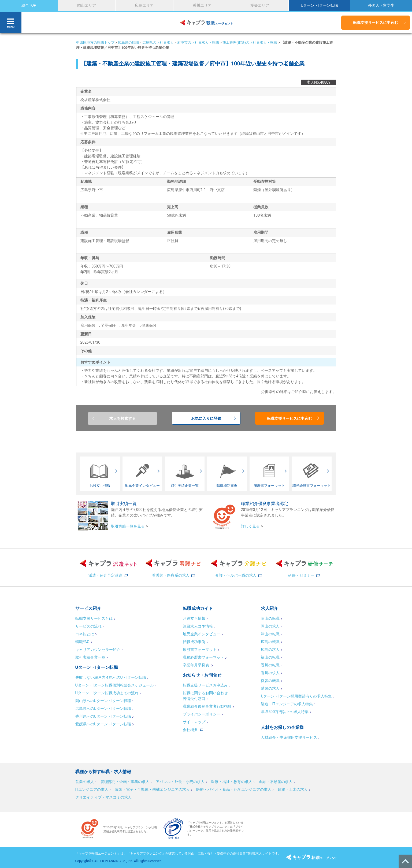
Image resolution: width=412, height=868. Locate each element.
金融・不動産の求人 (276, 782)
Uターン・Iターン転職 (319, 5)
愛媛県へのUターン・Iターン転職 (103, 724)
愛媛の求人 (270, 688)
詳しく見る (250, 526)
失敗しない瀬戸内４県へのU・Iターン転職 (111, 677)
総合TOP (29, 5)
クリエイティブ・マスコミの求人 (103, 797)
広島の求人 (270, 650)
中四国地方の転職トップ (95, 42)
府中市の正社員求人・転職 (198, 42)
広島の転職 (270, 642)
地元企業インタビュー (202, 634)
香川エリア (202, 5)
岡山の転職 (270, 618)
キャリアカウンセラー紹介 (98, 650)
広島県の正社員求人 (158, 42)
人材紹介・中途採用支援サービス (289, 737)
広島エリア (144, 5)
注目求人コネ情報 (198, 626)
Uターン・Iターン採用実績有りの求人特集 (296, 696)
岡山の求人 (270, 626)
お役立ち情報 (194, 618)
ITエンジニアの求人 (92, 789)
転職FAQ (82, 642)
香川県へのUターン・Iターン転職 (103, 716)
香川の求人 (270, 673)
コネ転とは (85, 634)
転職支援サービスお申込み (205, 685)
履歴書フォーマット (200, 650)
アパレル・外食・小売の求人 (180, 782)
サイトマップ (194, 722)
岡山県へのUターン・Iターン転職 (103, 701)
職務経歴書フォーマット (203, 657)
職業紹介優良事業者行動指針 (207, 706)
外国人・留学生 (381, 5)
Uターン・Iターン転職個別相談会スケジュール (115, 685)
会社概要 (190, 730)
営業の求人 (85, 782)
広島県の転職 (128, 42)
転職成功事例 (194, 642)
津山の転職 (270, 634)
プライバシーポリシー (202, 714)
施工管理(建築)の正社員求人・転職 (250, 42)
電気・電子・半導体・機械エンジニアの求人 (152, 789)
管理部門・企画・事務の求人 (125, 782)
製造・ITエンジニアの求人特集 (287, 704)
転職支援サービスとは (94, 618)
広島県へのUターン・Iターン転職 (103, 709)
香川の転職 (270, 665)
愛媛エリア (260, 5)
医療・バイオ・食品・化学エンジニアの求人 (234, 789)
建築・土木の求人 (293, 789)
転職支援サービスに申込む (376, 23)
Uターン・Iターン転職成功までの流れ (107, 693)
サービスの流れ (88, 626)
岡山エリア (87, 5)
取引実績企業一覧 (90, 657)
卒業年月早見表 (196, 665)
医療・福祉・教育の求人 (232, 782)
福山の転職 (270, 657)
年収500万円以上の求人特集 (285, 712)
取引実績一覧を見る (128, 526)
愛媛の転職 (270, 681)
